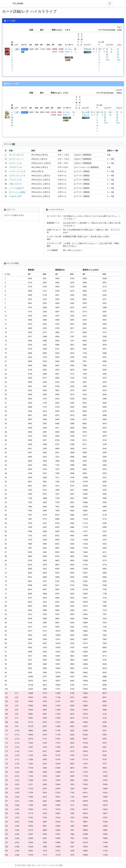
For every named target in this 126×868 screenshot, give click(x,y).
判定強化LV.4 (106, 118)
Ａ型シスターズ (15, 184)
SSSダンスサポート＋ (100, 60)
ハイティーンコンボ (17, 171)
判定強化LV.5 (108, 54)
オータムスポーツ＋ (68, 52)
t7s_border (18, 3)
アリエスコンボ (15, 180)
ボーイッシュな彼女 (17, 192)
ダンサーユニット (16, 159)
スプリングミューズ (17, 176)
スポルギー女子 (15, 196)
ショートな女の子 (16, 188)
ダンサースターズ (16, 155)
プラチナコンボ (15, 167)
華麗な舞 (87, 49)
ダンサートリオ (15, 163)
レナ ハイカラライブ (12, 60)
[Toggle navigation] (110, 3)
